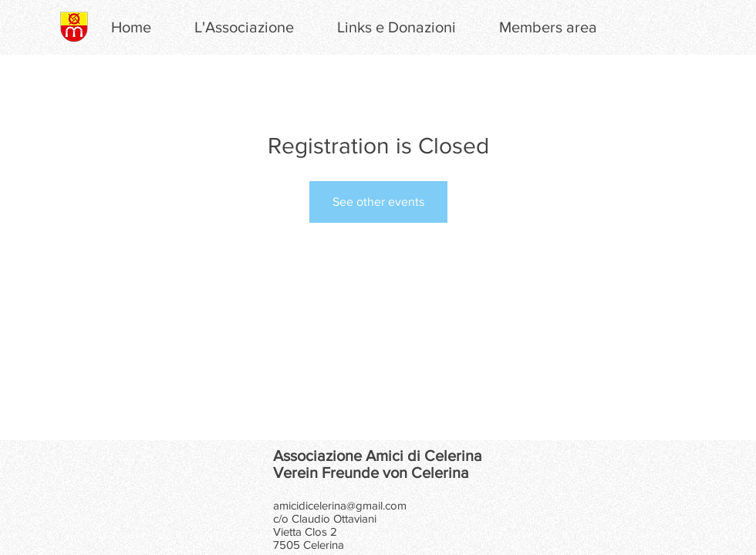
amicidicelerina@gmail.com (340, 505)
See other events (378, 202)
